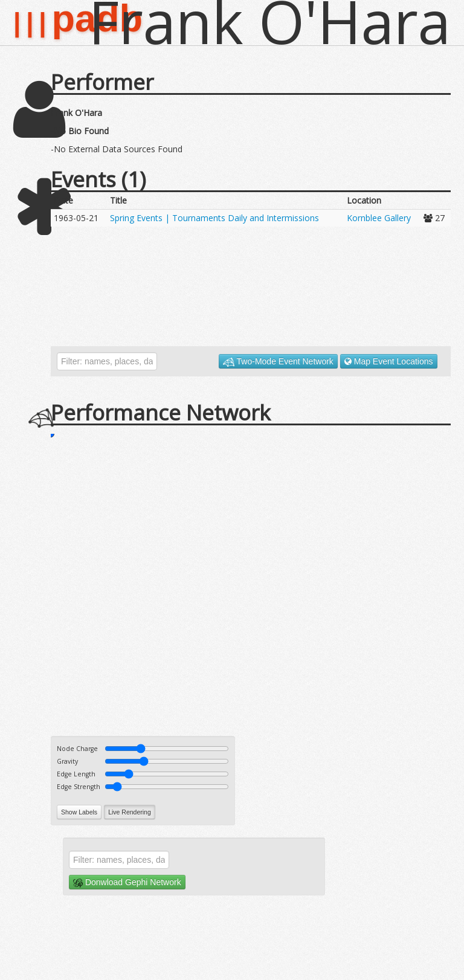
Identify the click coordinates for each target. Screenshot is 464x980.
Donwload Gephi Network (127, 882)
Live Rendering (130, 812)
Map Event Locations (389, 361)
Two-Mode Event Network (278, 362)
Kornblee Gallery (379, 218)
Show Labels (79, 812)
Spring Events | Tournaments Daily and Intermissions (214, 218)
